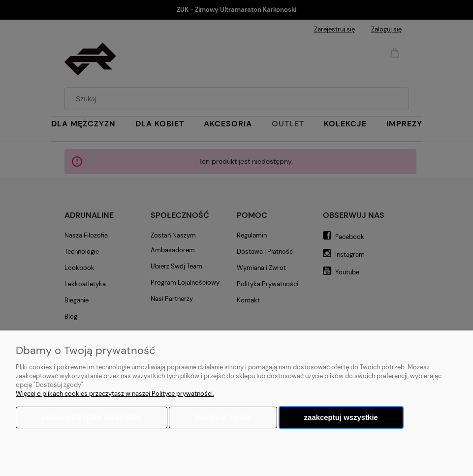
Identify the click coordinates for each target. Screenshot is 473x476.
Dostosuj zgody (223, 417)
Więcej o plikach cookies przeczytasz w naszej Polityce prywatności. (115, 394)
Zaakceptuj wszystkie (341, 417)
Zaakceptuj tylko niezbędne (92, 417)
